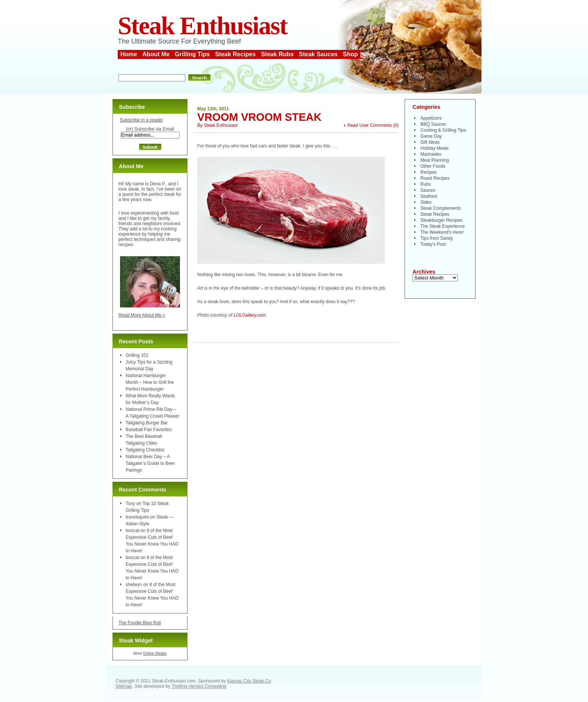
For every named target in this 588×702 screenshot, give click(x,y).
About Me (156, 54)
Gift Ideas (430, 142)
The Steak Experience (442, 226)
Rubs (426, 184)
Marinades (431, 154)
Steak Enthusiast (202, 26)
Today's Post (433, 244)
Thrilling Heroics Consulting (199, 686)
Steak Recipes (235, 54)
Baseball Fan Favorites (149, 430)
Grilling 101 (137, 355)
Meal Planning (435, 160)
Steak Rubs (277, 54)
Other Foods (433, 166)
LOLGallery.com (250, 315)
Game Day (431, 136)
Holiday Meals (434, 148)
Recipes (428, 172)
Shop (350, 54)
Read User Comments (370, 125)
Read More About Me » (142, 315)
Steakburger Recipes (441, 220)
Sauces (428, 190)
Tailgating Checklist (145, 450)
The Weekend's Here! (442, 232)
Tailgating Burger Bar (147, 423)
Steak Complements (441, 208)
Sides (426, 202)
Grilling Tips (192, 54)
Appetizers (431, 118)
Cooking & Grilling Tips (443, 130)
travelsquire (137, 517)
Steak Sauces (318, 54)
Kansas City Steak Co (249, 681)
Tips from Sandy (437, 238)
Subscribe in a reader (141, 120)
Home (129, 54)
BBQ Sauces (433, 124)
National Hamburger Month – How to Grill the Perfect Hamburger (150, 382)
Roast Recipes (435, 178)
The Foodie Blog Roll (140, 623)
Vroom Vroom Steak (259, 117)
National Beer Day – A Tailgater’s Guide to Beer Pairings (150, 463)
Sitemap (124, 686)
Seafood (429, 196)
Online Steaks (155, 653)
